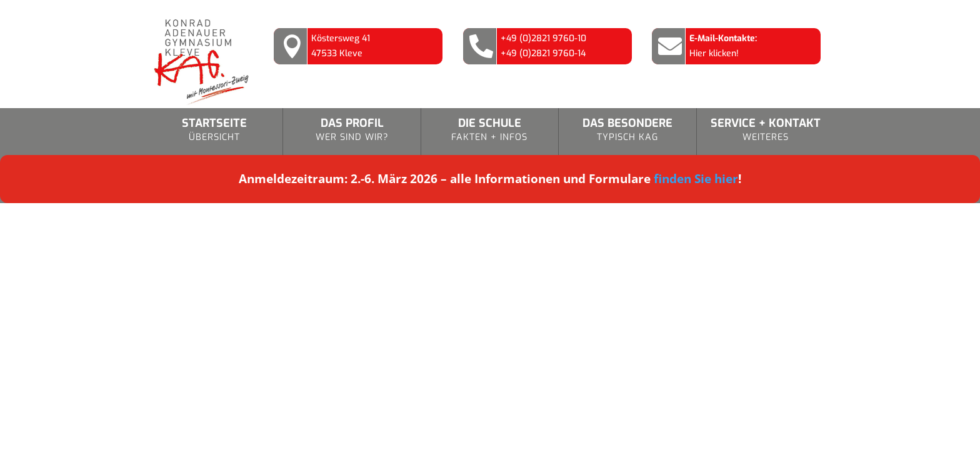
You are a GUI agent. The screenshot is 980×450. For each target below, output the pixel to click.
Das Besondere (627, 130)
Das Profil (352, 130)
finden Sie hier (696, 179)
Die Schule (490, 130)
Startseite (214, 130)
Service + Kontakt (766, 130)
